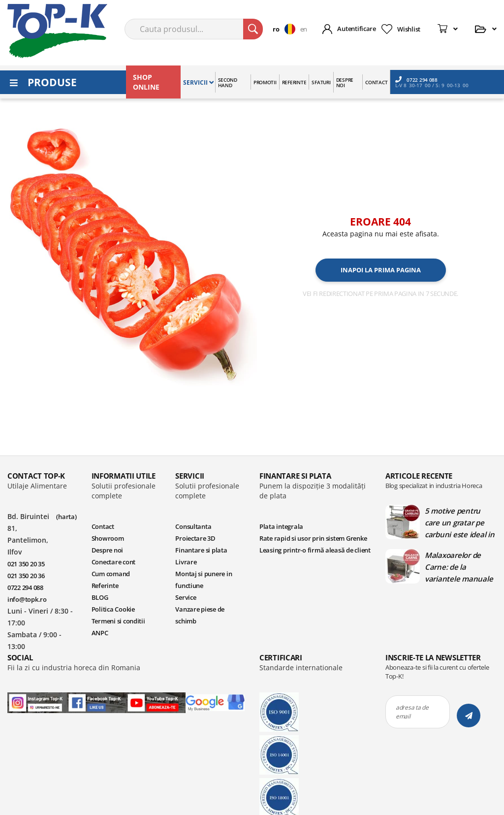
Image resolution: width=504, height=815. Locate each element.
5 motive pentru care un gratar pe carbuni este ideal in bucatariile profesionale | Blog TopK (460, 522)
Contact (103, 526)
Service (186, 597)
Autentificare (357, 29)
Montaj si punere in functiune (204, 580)
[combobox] (194, 29)
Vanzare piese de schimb (200, 615)
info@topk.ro (27, 599)
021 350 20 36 (26, 576)
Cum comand (111, 574)
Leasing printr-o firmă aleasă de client (315, 550)
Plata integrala (281, 526)
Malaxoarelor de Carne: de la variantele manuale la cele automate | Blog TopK (459, 567)
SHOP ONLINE (146, 82)
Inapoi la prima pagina (381, 270)
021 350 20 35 (26, 564)
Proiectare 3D (195, 538)
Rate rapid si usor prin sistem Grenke (313, 538)
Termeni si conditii (118, 621)
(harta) (66, 517)
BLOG (100, 597)
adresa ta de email (412, 712)
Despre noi (107, 550)
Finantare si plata (201, 550)
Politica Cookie (113, 609)
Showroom (108, 538)
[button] (286, 29)
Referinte (105, 586)
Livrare (186, 562)
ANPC (100, 633)
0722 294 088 (416, 80)
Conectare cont (113, 562)
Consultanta (193, 526)
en (304, 29)
